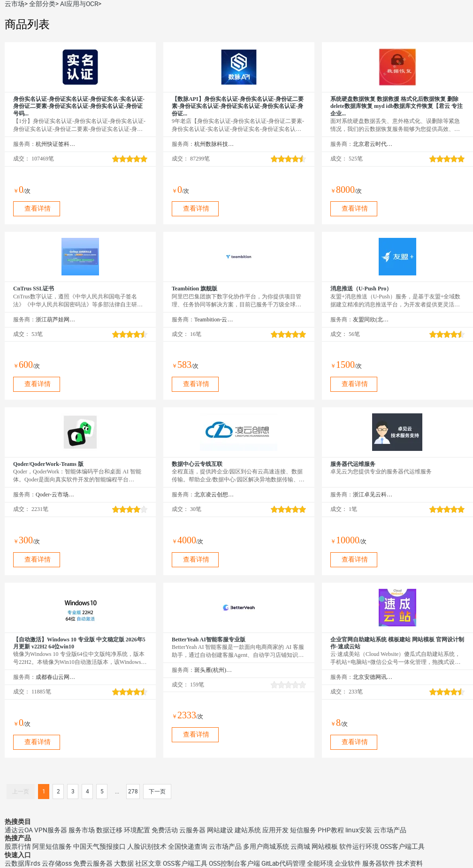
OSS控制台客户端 (234, 863)
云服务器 (192, 830)
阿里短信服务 (52, 846)
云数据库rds (23, 863)
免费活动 (165, 830)
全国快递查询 (188, 846)
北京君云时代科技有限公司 (373, 144)
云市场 (15, 4)
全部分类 (42, 4)
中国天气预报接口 (99, 846)
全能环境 (320, 863)
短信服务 (303, 830)
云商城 (300, 846)
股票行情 (18, 846)
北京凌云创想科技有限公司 (214, 495)
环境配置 (137, 830)
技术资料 (410, 863)
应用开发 (275, 830)
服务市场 (82, 830)
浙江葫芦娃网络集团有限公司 (56, 320)
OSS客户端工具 (402, 846)
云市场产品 (390, 830)
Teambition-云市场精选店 (214, 320)
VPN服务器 (51, 830)
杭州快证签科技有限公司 (56, 144)
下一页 (157, 792)
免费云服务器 (93, 863)
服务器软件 (379, 863)
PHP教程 (331, 830)
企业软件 (348, 863)
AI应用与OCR (79, 4)
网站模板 (325, 846)
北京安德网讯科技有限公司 (373, 677)
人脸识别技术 (147, 846)
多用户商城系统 (266, 846)
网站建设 (220, 830)
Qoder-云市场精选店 (56, 495)
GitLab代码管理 (283, 863)
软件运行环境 (359, 846)
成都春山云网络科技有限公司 (56, 677)
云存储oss (57, 863)
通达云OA (19, 830)
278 (133, 792)
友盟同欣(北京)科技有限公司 (373, 320)
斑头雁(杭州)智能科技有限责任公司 (214, 670)
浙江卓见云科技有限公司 (373, 495)
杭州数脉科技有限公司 (214, 144)
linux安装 (359, 830)
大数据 (124, 863)
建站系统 (248, 830)
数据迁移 (109, 830)
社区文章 (148, 863)
